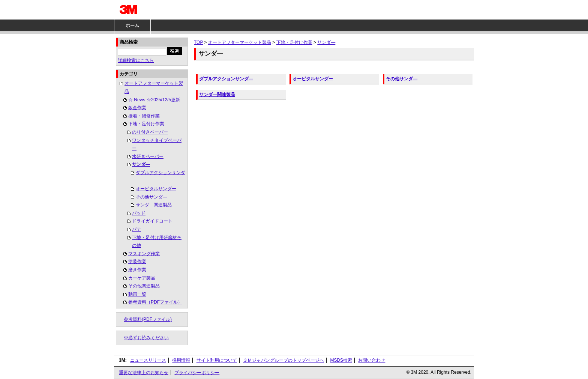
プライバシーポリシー (197, 373)
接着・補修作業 (144, 116)
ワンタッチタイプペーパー (157, 144)
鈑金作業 (137, 108)
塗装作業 (137, 262)
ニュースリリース (148, 360)
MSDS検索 (341, 360)
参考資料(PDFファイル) (148, 319)
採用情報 (181, 360)
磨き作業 (137, 270)
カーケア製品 (142, 278)
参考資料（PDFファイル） (155, 302)
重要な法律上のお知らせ (144, 373)
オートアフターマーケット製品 (154, 87)
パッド (139, 213)
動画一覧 (137, 294)
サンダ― (141, 164)
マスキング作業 (144, 254)
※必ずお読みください (146, 338)
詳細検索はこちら (136, 60)
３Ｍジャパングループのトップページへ (283, 360)
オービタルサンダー (156, 189)
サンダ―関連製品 (154, 205)
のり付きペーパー (150, 132)
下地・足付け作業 (146, 124)
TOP (198, 42)
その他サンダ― (151, 197)
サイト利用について (217, 360)
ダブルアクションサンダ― (160, 177)
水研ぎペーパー (148, 156)
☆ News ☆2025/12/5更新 (154, 100)
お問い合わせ (372, 360)
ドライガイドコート (152, 221)
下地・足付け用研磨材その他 (157, 242)
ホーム (132, 26)
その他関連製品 (144, 286)
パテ (136, 229)
